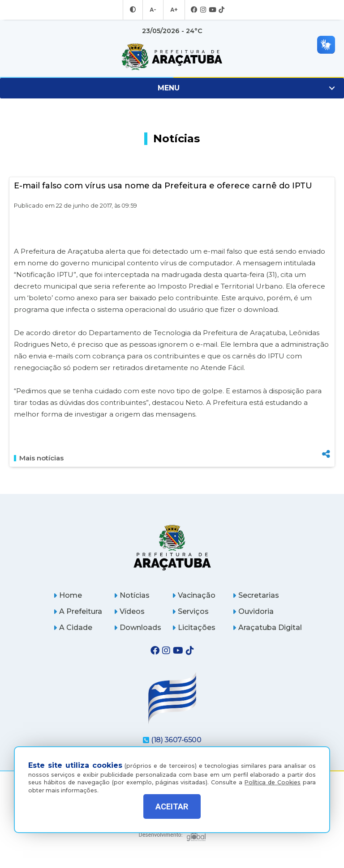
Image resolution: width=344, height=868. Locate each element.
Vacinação (194, 595)
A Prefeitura (78, 611)
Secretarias (256, 595)
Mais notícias (39, 458)
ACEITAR (172, 806)
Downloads (138, 628)
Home (68, 595)
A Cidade (73, 628)
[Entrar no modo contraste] (134, 10)
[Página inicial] (172, 547)
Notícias (132, 595)
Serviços (190, 611)
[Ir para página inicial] (172, 57)
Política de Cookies (273, 776)
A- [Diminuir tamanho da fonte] (153, 10)
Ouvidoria (253, 611)
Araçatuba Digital (267, 628)
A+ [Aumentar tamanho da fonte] (173, 10)
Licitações (194, 628)
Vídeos (129, 611)
